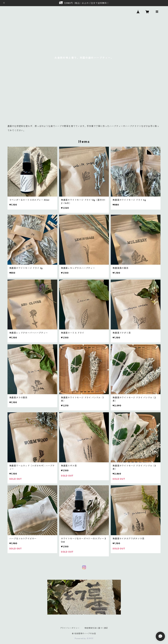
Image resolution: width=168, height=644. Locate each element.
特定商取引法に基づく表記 (96, 628)
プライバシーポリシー (70, 628)
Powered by (84, 638)
